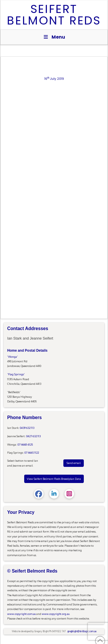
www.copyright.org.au (56, 614)
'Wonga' (13, 357)
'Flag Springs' (16, 374)
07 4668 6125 (25, 444)
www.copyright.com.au (21, 614)
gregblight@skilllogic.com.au (82, 631)
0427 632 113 (33, 436)
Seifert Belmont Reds (54, 15)
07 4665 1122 (32, 452)
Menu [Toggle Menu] (54, 37)
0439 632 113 (27, 428)
